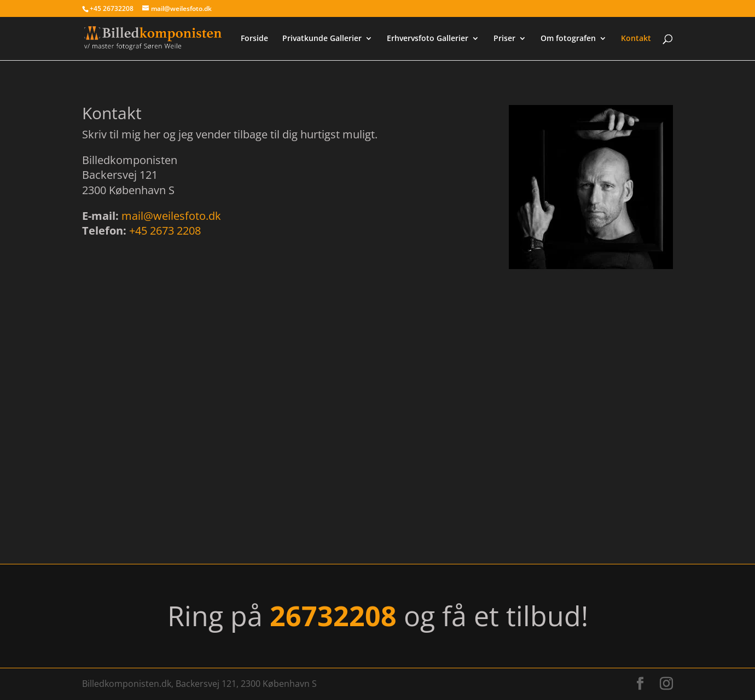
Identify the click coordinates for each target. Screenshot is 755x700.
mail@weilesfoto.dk (171, 216)
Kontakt (636, 39)
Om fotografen (568, 39)
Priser (504, 39)
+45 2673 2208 (165, 231)
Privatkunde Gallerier (322, 39)
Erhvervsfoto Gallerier (428, 39)
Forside (254, 39)
